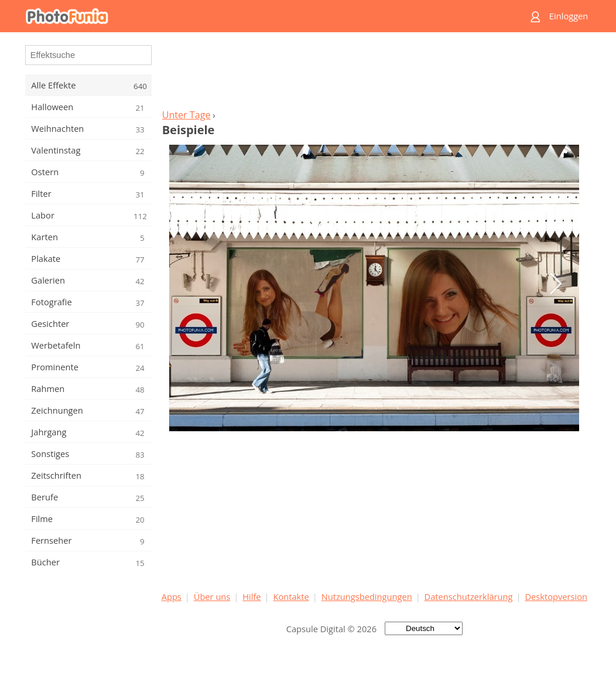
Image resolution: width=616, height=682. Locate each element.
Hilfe (251, 596)
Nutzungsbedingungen (367, 596)
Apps (172, 596)
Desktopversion (556, 596)
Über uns (212, 596)
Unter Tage (186, 115)
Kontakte (291, 596)
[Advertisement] (374, 74)
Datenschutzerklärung (469, 596)
